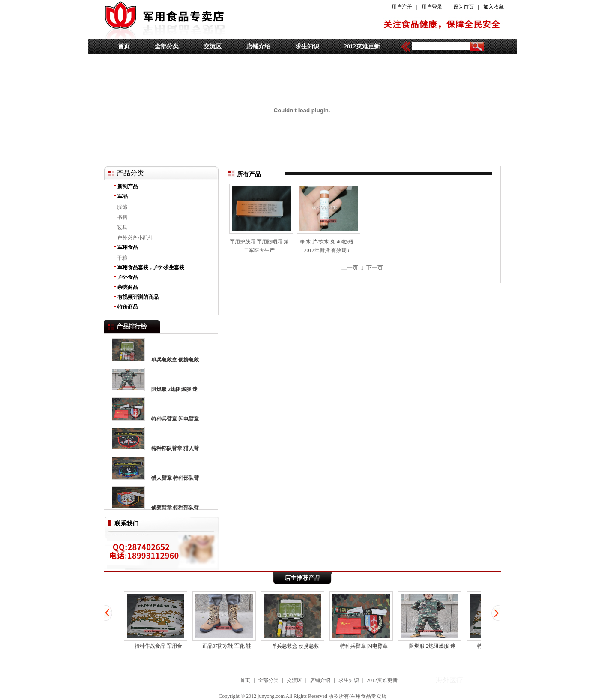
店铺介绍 (258, 47)
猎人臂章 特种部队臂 (175, 478)
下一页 (375, 268)
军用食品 (128, 247)
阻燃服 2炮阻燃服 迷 (174, 389)
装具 (122, 228)
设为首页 (464, 7)
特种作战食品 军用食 (156, 620)
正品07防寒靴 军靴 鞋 (224, 620)
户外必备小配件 (135, 238)
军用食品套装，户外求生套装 (151, 267)
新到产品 (128, 186)
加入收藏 (494, 7)
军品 (123, 196)
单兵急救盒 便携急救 (175, 360)
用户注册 (402, 7)
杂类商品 (128, 287)
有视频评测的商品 (138, 297)
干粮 (122, 258)
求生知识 (307, 47)
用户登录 (432, 7)
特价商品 (128, 307)
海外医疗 (449, 680)
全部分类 (167, 47)
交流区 (213, 47)
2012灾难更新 (362, 47)
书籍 (122, 217)
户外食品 (128, 277)
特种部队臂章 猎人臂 (175, 448)
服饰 (122, 207)
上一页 (350, 268)
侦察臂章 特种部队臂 (175, 508)
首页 (124, 47)
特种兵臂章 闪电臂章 (175, 419)
